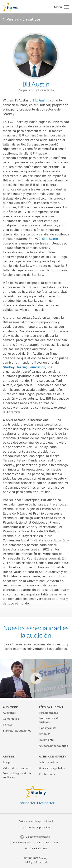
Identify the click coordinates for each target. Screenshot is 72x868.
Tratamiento (46, 740)
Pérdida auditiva (49, 713)
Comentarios (11, 719)
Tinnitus (8, 725)
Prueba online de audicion (49, 720)
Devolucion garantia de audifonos (17, 775)
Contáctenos (47, 774)
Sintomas (45, 734)
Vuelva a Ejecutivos (24, 19)
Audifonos (9, 713)
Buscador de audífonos (17, 731)
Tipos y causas (48, 728)
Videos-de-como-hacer (17, 768)
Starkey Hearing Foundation (24, 367)
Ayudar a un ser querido (54, 746)
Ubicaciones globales (52, 768)
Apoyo (7, 762)
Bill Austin (40, 100)
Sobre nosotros (48, 762)
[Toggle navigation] (61, 7)
